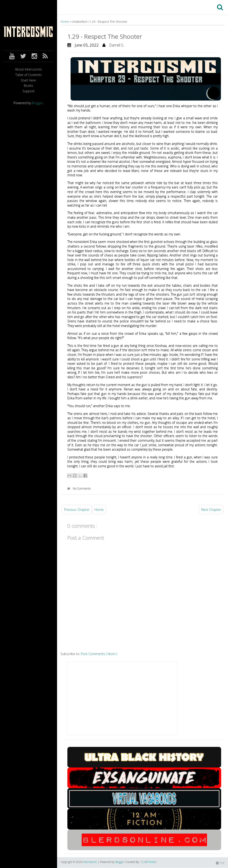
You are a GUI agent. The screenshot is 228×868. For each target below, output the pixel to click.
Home (65, 22)
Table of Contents (29, 75)
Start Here (28, 80)
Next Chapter (211, 510)
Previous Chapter (77, 510)
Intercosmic (90, 862)
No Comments (82, 488)
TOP (220, 863)
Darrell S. (117, 45)
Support (29, 91)
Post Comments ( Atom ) (99, 654)
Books (29, 86)
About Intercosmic (28, 69)
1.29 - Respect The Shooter (105, 36)
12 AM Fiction (148, 862)
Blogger (37, 103)
